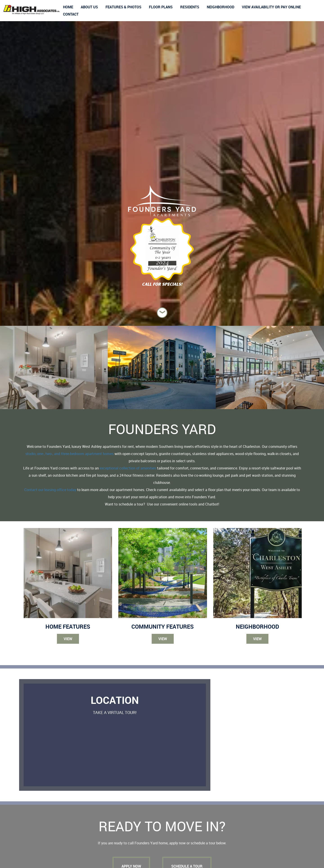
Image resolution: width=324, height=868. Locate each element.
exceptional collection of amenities (128, 468)
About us (89, 7)
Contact (71, 14)
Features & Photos (123, 7)
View (68, 639)
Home (68, 7)
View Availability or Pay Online (271, 7)
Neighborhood (220, 7)
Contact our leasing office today (50, 490)
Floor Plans (161, 7)
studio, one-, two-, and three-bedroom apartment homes (70, 454)
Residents (190, 7)
